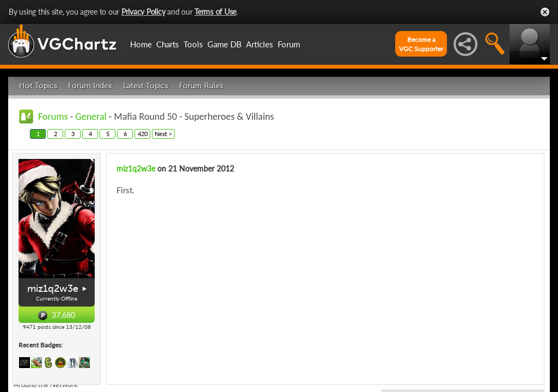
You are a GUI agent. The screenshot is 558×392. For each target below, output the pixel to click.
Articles (260, 44)
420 (143, 134)
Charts (168, 44)
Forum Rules (201, 86)
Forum (289, 44)
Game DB (225, 44)
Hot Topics (38, 86)
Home (141, 44)
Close (545, 12)
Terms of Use (215, 12)
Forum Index (90, 86)
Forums (53, 117)
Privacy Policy (143, 12)
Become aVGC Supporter (421, 44)
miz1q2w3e (53, 289)
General (91, 117)
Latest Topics (146, 86)
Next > (163, 134)
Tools (193, 44)
